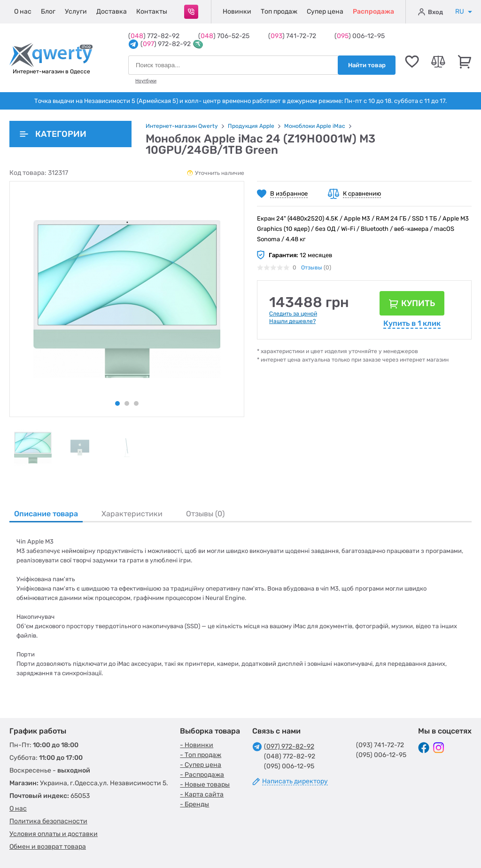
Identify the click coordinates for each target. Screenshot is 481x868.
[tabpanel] (33, 448)
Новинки (237, 12)
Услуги (76, 12)
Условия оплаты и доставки (54, 834)
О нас (23, 12)
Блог (48, 12)
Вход (431, 12)
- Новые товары (205, 785)
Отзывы (312, 268)
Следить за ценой (293, 314)
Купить (418, 303)
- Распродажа (202, 775)
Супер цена (325, 12)
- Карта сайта (202, 794)
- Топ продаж (201, 755)
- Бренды (194, 804)
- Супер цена (201, 765)
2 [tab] (127, 403)
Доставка (112, 12)
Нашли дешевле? (292, 321)
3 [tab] (136, 403)
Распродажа (373, 12)
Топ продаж (279, 12)
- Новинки (197, 745)
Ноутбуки (146, 81)
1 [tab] (117, 403)
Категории (53, 134)
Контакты (152, 12)
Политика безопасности (48, 821)
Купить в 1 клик (412, 323)
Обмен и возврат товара (48, 847)
